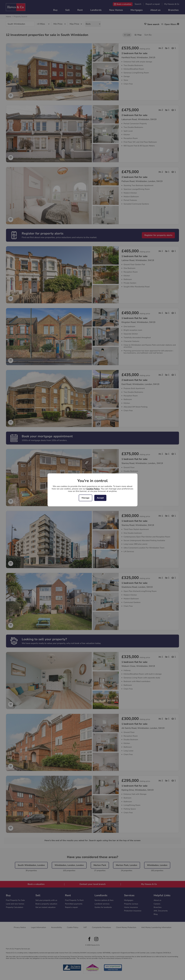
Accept (100, 498)
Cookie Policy (93, 489)
